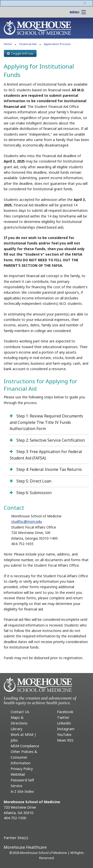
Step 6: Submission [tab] (33, 493)
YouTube (64, 735)
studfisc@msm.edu (27, 521)
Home (8, 44)
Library (16, 729)
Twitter (63, 717)
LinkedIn (64, 723)
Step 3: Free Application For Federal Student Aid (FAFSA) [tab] (46, 455)
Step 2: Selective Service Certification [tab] (50, 440)
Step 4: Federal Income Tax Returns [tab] (49, 469)
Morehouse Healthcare (25, 847)
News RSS (65, 740)
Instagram (66, 729)
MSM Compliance (25, 746)
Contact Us (20, 712)
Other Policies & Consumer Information (24, 757)
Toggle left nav (20, 53)
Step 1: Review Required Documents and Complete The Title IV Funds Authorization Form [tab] (46, 422)
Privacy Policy (22, 769)
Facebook (65, 712)
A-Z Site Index (22, 791)
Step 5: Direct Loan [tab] (33, 481)
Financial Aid (28, 44)
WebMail (18, 774)
